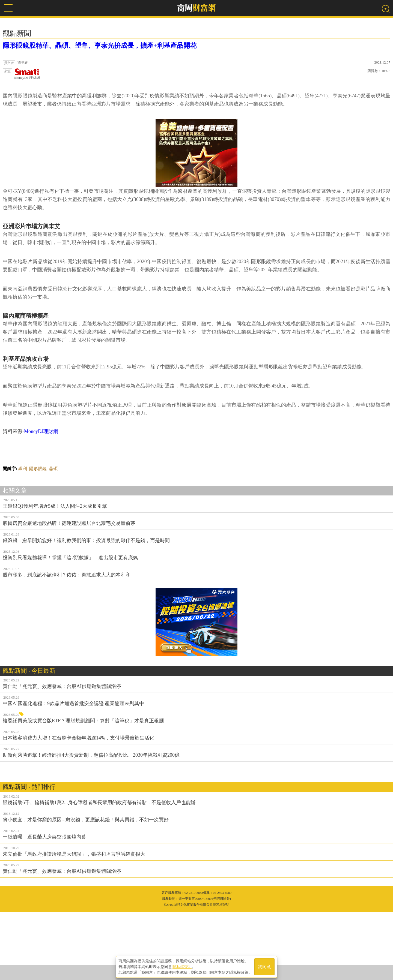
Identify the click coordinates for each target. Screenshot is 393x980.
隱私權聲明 (182, 967)
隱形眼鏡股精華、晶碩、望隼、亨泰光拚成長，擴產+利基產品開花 (100, 46)
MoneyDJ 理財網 (27, 74)
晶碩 (53, 537)
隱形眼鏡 (38, 537)
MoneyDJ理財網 (41, 500)
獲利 (23, 537)
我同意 (264, 967)
